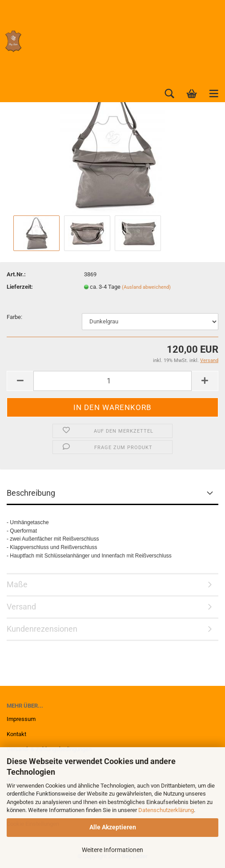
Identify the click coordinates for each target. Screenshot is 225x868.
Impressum (21, 719)
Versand (21, 607)
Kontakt (16, 734)
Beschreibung (31, 493)
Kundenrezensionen (42, 629)
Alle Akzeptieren (113, 827)
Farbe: (14, 317)
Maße (17, 584)
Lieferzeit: (20, 287)
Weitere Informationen (112, 850)
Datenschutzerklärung (166, 810)
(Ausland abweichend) (146, 287)
